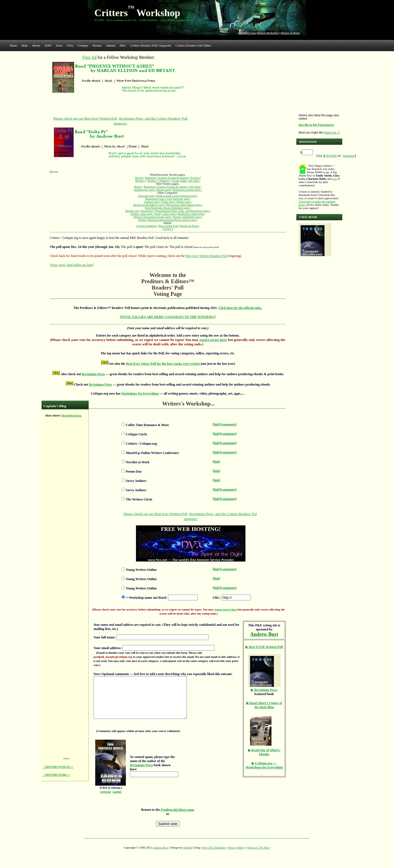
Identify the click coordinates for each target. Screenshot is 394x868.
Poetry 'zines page (165, 214)
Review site (132, 211)
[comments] (228, 424)
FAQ (70, 45)
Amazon (348, 156)
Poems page (164, 190)
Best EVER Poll (169, 226)
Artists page (184, 202)
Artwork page (147, 196)
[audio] (117, 800)
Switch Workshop (268, 33)
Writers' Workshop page (187, 217)
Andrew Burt (160, 856)
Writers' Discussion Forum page (152, 217)
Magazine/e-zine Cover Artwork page (167, 199)
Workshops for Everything (140, 394)
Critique (83, 45)
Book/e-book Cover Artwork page (176, 196)
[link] (216, 424)
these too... (331, 132)
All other (194, 181)
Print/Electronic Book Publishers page (167, 208)
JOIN (48, 45)
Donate (97, 45)
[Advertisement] (64, 504)
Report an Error (290, 33)
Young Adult (179, 181)
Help (25, 45)
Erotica (195, 178)
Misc (123, 45)
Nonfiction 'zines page (191, 214)
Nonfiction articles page (187, 190)
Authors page (152, 202)
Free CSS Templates (214, 856)
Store (59, 45)
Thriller (152, 181)
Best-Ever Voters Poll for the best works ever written (163, 364)
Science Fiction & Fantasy (174, 178)
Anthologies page (144, 190)
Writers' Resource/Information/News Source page (168, 220)
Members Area (247, 33)
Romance (151, 178)
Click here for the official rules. (240, 308)
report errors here (213, 340)
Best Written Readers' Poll (206, 256)
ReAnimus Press (93, 374)
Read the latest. (72, 415)
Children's (164, 181)
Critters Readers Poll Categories (151, 45)
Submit (111, 45)
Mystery (140, 181)
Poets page (168, 202)
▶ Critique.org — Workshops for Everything (264, 765)
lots (335, 179)
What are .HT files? (259, 856)
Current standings (146, 226)
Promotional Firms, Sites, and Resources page (182, 211)
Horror (139, 178)
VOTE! (167, 229)
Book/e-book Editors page (149, 205)
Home (13, 45)
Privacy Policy (236, 856)
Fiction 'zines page (142, 214)
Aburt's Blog (264, 705)
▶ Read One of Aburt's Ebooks (264, 752)
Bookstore (147, 211)
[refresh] (105, 800)
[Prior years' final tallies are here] (72, 265)
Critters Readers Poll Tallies (193, 45)
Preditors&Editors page (177, 818)
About (36, 45)
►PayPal (330, 156)
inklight (188, 856)
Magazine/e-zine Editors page (184, 205)
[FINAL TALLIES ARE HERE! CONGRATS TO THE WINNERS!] (168, 317)
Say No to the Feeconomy (316, 125)
